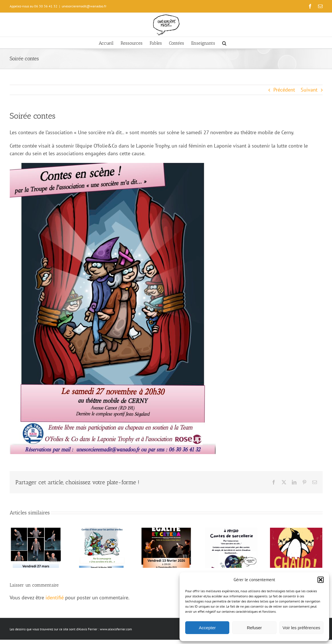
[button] (321, 580)
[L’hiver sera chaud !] (296, 531)
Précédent (284, 90)
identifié (55, 598)
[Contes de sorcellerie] (231, 531)
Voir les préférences (301, 628)
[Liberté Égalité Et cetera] (166, 531)
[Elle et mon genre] (36, 531)
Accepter (207, 628)
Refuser (254, 628)
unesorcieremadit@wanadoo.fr (84, 6)
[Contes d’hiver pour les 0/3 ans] (101, 531)
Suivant (309, 90)
